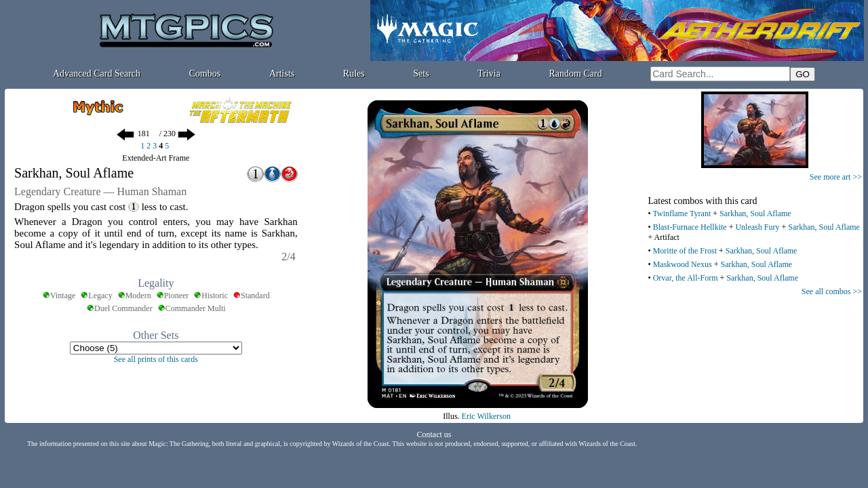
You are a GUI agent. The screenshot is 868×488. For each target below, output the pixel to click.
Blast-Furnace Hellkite (690, 227)
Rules (354, 74)
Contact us (434, 434)
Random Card (576, 74)
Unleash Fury (757, 227)
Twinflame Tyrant (682, 213)
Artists (282, 74)
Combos (205, 74)
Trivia (489, 74)
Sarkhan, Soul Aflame (755, 213)
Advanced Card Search (97, 74)
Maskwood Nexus (683, 264)
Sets (421, 74)
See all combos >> (832, 291)
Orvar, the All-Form (686, 278)
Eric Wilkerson (486, 416)
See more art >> (836, 177)
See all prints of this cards (156, 359)
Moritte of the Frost (685, 251)
